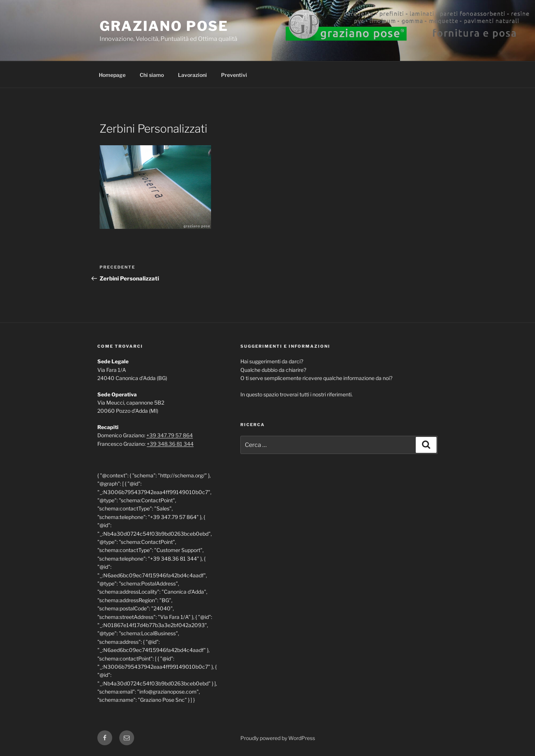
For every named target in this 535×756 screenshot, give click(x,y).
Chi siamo (152, 75)
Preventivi (234, 75)
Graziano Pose (164, 26)
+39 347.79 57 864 (170, 435)
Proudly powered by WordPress (278, 738)
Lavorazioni (192, 75)
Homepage (112, 75)
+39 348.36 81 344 (170, 444)
